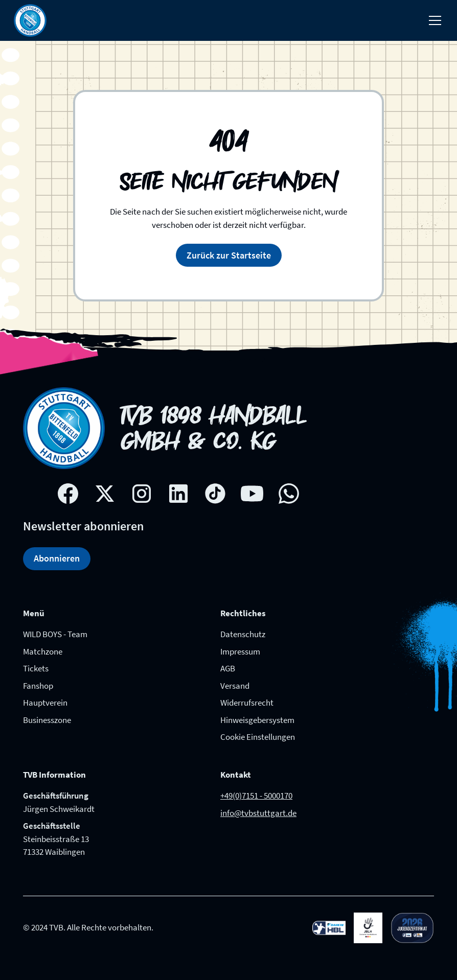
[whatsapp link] (289, 494)
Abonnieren (57, 558)
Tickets (36, 668)
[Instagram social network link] (142, 494)
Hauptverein (45, 703)
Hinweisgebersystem (257, 720)
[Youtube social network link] (252, 494)
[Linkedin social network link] (178, 494)
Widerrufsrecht (247, 703)
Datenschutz (243, 634)
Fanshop (38, 686)
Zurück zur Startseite (229, 255)
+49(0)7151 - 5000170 (256, 796)
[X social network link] (105, 494)
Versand (235, 686)
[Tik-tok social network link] (215, 494)
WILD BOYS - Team (55, 634)
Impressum (240, 651)
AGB (228, 668)
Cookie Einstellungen (258, 737)
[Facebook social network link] (68, 494)
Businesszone (47, 720)
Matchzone (43, 651)
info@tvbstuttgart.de (258, 813)
